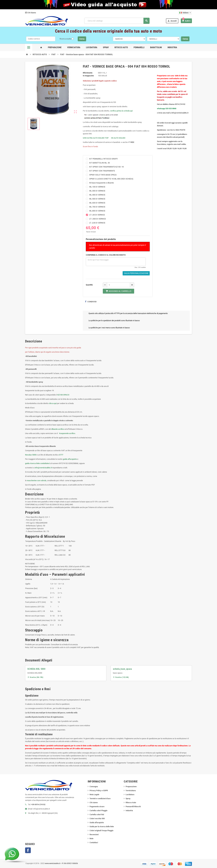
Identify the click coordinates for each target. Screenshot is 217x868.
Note (91, 838)
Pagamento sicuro (97, 806)
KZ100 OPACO (63, 395)
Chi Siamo (31, 13)
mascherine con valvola (37, 480)
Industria (172, 47)
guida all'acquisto (70, 459)
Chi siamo (94, 802)
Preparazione (55, 47)
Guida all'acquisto (97, 822)
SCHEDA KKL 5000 (36, 669)
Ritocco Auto (121, 47)
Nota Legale (94, 794)
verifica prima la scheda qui (121, 111)
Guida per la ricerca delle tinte (102, 826)
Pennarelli (139, 47)
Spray (106, 47)
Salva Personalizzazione (136, 273)
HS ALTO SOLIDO (118, 138)
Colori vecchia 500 (97, 818)
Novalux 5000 (31, 455)
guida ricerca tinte (32, 463)
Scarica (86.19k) (35, 677)
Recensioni (94, 834)
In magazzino (88, 76)
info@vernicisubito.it (43, 468)
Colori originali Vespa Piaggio (101, 830)
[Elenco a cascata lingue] (185, 13)
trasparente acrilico (67, 433)
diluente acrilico (58, 429)
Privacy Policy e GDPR (99, 790)
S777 (61, 455)
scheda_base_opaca (122, 669)
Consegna (94, 786)
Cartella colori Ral (97, 814)
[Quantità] (118, 285)
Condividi (91, 302)
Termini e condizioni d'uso (100, 798)
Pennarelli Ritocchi (133, 806)
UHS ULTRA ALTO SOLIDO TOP (96, 138)
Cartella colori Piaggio (98, 810)
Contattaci (94, 842)
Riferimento (88, 73)
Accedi (172, 21)
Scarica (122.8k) (121, 677)
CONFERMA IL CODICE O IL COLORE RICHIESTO (106, 255)
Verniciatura (74, 47)
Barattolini (156, 47)
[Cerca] (117, 21)
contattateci (45, 463)
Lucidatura (92, 47)
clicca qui (53, 403)
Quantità (89, 285)
